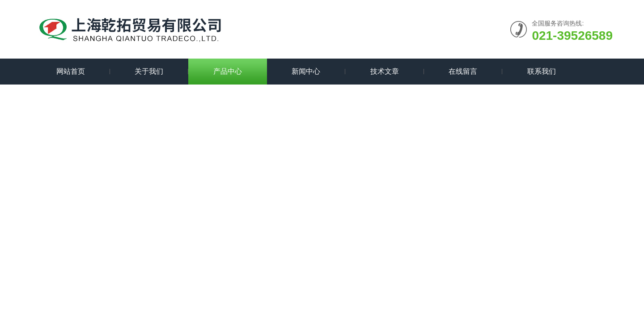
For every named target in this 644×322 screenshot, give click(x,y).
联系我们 (542, 71)
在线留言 (463, 71)
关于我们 (149, 71)
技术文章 (385, 71)
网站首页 (71, 71)
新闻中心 (306, 71)
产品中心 (228, 71)
